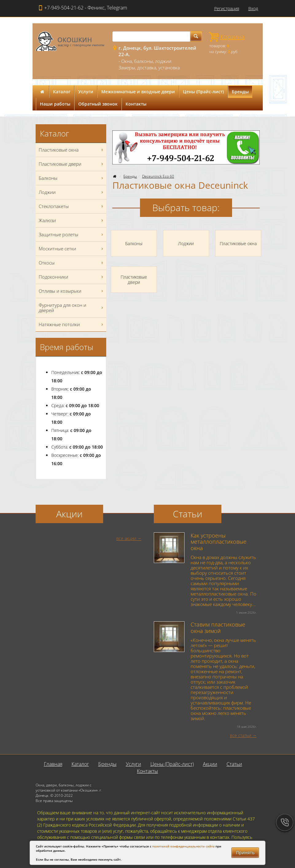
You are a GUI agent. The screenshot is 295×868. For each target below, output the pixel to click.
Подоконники (72, 277)
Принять (245, 853)
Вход (253, 8)
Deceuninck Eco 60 (158, 176)
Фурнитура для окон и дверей (72, 308)
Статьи (234, 764)
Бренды (240, 92)
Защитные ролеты (72, 235)
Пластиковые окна (72, 150)
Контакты (136, 104)
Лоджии (72, 192)
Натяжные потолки (72, 324)
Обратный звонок (98, 104)
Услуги (86, 92)
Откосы (72, 263)
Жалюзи (72, 220)
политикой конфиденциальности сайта (183, 846)
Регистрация (227, 8)
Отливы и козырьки (72, 291)
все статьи (241, 735)
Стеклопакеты (72, 206)
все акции (126, 538)
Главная (53, 764)
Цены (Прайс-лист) (203, 92)
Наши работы (55, 104)
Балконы (72, 178)
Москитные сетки (72, 249)
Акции (210, 764)
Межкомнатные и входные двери (138, 92)
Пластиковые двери (72, 164)
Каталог (62, 92)
